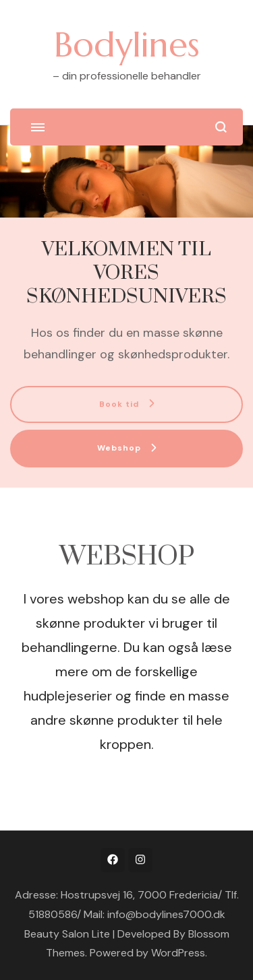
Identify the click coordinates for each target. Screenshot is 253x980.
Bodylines (127, 44)
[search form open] (221, 127)
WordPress (178, 953)
